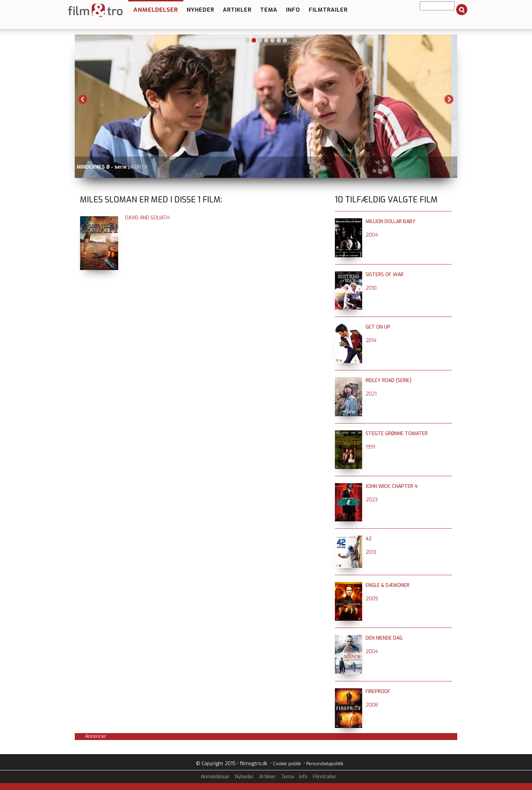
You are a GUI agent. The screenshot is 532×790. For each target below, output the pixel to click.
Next (449, 99)
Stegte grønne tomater (397, 434)
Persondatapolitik (325, 764)
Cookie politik (287, 764)
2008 (372, 705)
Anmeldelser (156, 10)
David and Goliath (147, 218)
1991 (370, 447)
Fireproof (378, 692)
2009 (372, 599)
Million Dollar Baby (391, 222)
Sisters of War (385, 275)
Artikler (237, 10)
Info (293, 10)
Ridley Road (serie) (388, 381)
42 (369, 539)
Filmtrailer (328, 10)
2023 (372, 500)
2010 (371, 288)
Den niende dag (384, 638)
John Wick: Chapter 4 (392, 486)
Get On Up (378, 327)
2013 (371, 552)
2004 (372, 235)
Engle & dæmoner (387, 585)
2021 (371, 394)
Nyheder (201, 10)
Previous (83, 99)
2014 (371, 341)
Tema (269, 10)
